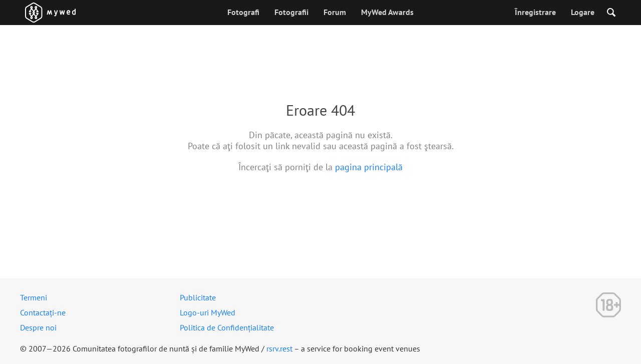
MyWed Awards (387, 12)
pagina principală (369, 167)
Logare (583, 12)
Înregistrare (535, 12)
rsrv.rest (279, 348)
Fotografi (243, 12)
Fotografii (291, 12)
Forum (335, 12)
